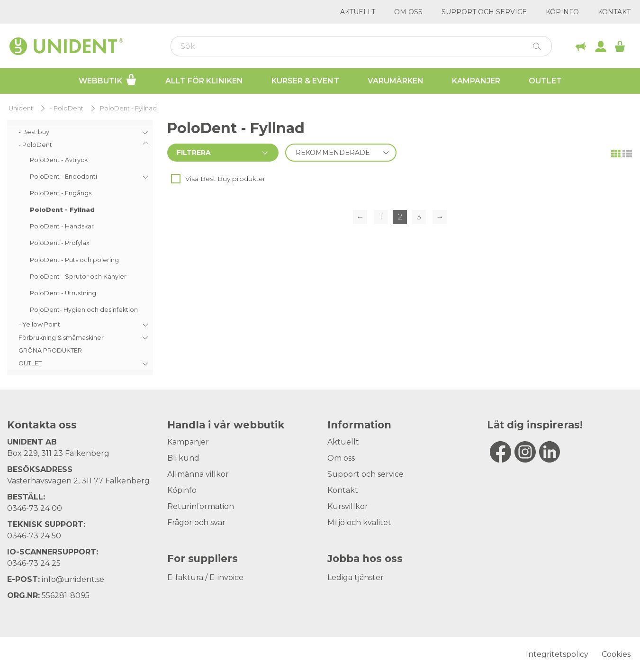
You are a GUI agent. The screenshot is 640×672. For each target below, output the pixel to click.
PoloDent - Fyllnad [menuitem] (62, 210)
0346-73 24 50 (34, 536)
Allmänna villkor (198, 474)
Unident (21, 108)
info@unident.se (73, 579)
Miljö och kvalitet (359, 522)
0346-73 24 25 (34, 563)
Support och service (484, 12)
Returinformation (201, 506)
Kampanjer (476, 81)
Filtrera (194, 153)
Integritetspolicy (557, 654)
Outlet (545, 81)
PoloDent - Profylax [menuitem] (60, 243)
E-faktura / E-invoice (205, 577)
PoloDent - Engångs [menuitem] (61, 193)
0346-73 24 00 (35, 508)
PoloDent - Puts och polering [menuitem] (74, 260)
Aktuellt (358, 12)
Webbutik (108, 80)
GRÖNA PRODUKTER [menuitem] (50, 350)
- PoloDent (67, 108)
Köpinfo (562, 12)
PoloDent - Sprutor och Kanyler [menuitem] (78, 277)
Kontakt (614, 12)
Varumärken (396, 81)
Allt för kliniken (204, 81)
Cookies (616, 654)
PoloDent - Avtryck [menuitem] (59, 160)
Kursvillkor (348, 506)
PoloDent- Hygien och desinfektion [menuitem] (84, 310)
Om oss (408, 12)
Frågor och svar (196, 522)
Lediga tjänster (356, 577)
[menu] (80, 248)
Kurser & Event (305, 81)
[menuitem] (80, 132)
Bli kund (183, 458)
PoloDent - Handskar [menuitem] (62, 226)
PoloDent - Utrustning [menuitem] (63, 293)
